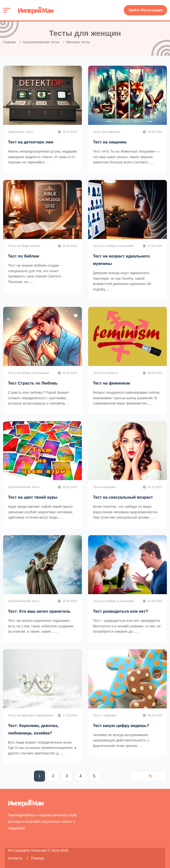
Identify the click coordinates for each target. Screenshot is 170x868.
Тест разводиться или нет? (121, 611)
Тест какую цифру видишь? (121, 726)
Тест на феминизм (111, 383)
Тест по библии (23, 256)
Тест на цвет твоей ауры (33, 497)
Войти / (135, 10)
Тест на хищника (110, 142)
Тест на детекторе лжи (31, 142)
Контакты (15, 858)
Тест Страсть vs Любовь (33, 383)
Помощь (38, 858)
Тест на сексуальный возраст (123, 497)
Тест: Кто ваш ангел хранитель (39, 611)
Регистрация (152, 10)
